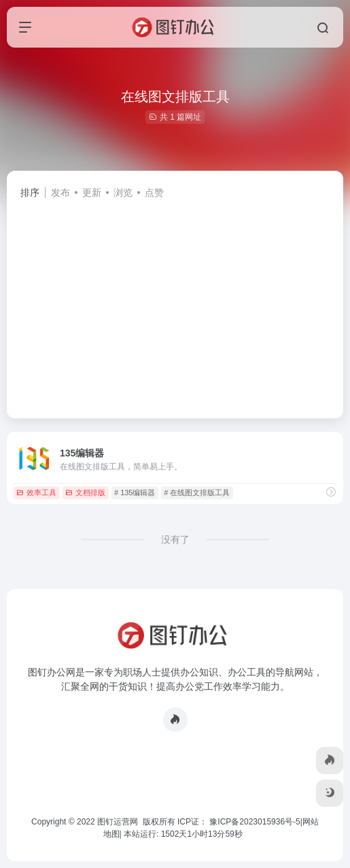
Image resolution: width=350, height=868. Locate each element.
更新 (92, 193)
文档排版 (85, 493)
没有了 (175, 539)
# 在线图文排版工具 (197, 493)
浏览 (123, 193)
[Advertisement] (175, 303)
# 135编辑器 (135, 493)
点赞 (154, 193)
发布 (60, 193)
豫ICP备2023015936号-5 (255, 822)
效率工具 (36, 493)
